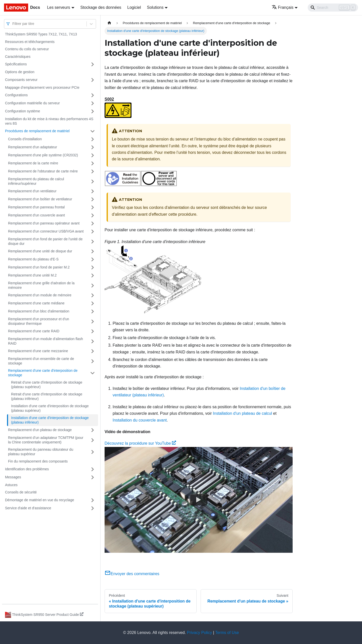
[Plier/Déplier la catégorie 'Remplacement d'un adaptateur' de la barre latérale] (93, 147)
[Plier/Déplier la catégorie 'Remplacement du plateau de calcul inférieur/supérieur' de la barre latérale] (93, 181)
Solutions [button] (155, 7)
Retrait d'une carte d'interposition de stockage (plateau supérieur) (47, 385)
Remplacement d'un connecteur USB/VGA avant (46, 231)
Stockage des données (101, 7)
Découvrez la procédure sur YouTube (140, 443)
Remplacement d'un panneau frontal (36, 207)
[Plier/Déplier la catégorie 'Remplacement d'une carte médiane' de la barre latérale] (93, 303)
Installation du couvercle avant (140, 420)
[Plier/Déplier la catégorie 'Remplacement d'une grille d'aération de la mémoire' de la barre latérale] (93, 285)
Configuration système (22, 111)
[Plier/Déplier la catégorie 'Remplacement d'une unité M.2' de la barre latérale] (93, 275)
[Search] (333, 8)
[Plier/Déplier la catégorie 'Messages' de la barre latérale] (93, 477)
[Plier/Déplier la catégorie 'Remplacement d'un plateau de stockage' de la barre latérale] (93, 430)
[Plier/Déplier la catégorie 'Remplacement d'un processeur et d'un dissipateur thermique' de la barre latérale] (93, 321)
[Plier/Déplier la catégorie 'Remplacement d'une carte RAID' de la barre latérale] (93, 331)
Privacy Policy (200, 633)
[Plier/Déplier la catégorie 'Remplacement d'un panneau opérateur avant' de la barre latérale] (93, 223)
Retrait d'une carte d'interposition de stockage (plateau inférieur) (47, 396)
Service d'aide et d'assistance (28, 508)
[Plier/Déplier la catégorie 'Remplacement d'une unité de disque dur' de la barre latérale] (93, 251)
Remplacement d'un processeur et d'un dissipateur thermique (39, 321)
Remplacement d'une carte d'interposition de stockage (43, 373)
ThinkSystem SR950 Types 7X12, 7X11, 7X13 (41, 34)
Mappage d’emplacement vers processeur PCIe (42, 87)
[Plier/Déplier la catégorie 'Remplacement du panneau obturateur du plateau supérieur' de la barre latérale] (93, 452)
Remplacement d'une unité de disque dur (40, 251)
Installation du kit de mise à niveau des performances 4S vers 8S (49, 121)
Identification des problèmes (27, 469)
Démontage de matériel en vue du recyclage (40, 500)
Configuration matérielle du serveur (32, 103)
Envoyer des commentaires (132, 574)
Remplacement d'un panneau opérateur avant (44, 223)
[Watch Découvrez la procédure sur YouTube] (199, 500)
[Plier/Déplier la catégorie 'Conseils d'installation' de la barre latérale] (93, 139)
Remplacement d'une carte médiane (36, 303)
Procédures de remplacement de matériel (37, 131)
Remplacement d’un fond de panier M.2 (39, 267)
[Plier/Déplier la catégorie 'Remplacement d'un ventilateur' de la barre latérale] (93, 191)
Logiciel (134, 7)
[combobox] (13, 24)
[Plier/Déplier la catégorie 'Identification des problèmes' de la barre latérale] (93, 469)
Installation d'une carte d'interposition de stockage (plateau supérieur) (50, 408)
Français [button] (283, 7)
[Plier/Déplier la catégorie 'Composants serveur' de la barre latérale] (93, 80)
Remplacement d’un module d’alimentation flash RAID (46, 341)
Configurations (16, 95)
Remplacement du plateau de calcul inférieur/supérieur (36, 181)
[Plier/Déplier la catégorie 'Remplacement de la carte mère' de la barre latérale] (93, 163)
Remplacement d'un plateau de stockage (40, 430)
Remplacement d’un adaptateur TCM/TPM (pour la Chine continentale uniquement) (46, 440)
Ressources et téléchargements (30, 42)
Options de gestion (20, 72)
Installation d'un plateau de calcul (242, 413)
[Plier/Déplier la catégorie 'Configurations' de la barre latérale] (93, 95)
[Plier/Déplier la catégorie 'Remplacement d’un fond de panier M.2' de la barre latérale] (93, 267)
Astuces (11, 485)
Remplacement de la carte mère (33, 163)
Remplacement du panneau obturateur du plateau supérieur (41, 452)
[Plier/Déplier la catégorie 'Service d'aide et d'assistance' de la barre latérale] (93, 508)
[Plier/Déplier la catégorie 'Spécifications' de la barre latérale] (93, 64)
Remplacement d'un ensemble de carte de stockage (41, 361)
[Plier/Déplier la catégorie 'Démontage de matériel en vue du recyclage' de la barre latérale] (93, 500)
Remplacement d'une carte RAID (34, 331)
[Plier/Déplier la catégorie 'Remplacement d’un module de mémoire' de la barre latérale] (93, 295)
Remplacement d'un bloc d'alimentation (39, 311)
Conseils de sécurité (21, 492)
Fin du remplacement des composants (38, 461)
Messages (13, 477)
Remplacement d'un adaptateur (33, 147)
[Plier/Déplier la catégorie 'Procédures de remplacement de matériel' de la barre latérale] (93, 131)
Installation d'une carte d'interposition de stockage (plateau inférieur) (50, 420)
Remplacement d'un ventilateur (32, 191)
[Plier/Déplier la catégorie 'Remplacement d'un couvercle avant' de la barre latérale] (93, 215)
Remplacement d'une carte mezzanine (38, 351)
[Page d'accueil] (109, 23)
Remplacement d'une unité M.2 (32, 275)
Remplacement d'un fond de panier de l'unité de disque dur (45, 241)
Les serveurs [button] (59, 7)
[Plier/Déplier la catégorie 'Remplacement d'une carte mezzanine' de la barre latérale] (93, 351)
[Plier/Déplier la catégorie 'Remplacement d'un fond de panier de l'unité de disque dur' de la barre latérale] (93, 241)
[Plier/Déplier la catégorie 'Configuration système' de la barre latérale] (93, 111)
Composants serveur (21, 80)
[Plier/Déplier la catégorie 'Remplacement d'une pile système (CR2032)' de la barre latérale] (93, 155)
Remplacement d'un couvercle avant (36, 215)
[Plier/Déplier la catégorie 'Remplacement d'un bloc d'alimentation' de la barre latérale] (93, 311)
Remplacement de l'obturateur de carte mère (43, 171)
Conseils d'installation (25, 139)
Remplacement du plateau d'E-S (33, 259)
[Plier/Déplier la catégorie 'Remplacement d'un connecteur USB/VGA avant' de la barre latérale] (93, 232)
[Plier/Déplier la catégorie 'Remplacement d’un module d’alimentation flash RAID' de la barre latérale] (93, 341)
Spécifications (16, 64)
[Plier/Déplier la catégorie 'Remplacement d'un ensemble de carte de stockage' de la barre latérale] (93, 361)
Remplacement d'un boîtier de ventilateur (40, 199)
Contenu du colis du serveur (27, 49)
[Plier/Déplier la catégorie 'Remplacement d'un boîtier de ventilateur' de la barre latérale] (93, 199)
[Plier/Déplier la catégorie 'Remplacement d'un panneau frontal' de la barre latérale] (93, 207)
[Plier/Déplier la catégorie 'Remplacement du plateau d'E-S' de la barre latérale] (93, 259)
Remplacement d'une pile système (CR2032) (43, 155)
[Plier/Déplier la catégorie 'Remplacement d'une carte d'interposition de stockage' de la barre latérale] (93, 373)
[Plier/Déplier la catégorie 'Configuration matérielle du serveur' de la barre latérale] (93, 103)
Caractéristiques (18, 57)
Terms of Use (227, 633)
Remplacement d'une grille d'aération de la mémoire (41, 285)
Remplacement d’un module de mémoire (40, 295)
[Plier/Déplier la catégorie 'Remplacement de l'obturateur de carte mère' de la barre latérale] (93, 171)
